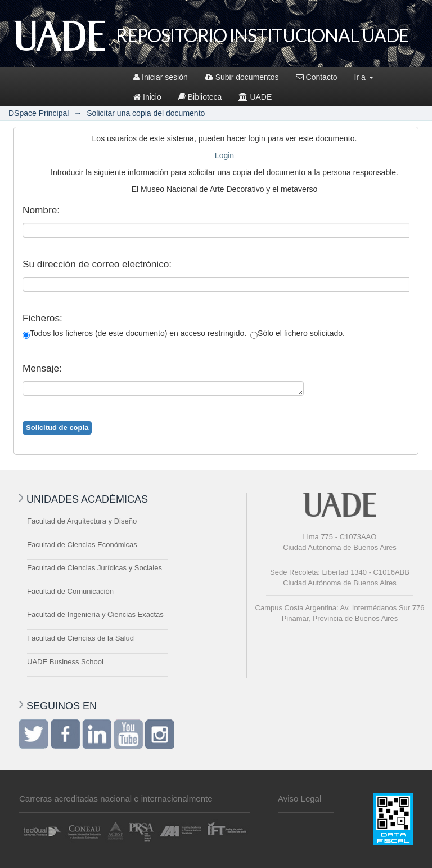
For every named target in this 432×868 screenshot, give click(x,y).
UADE (255, 97)
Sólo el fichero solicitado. (298, 334)
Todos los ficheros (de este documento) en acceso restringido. (134, 334)
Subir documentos (242, 77)
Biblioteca (200, 97)
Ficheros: (42, 318)
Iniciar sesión (161, 77)
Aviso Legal (300, 798)
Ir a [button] (364, 77)
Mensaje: (42, 368)
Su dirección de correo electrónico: (97, 264)
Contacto (317, 77)
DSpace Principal (39, 113)
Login (224, 155)
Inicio (147, 97)
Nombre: (41, 210)
